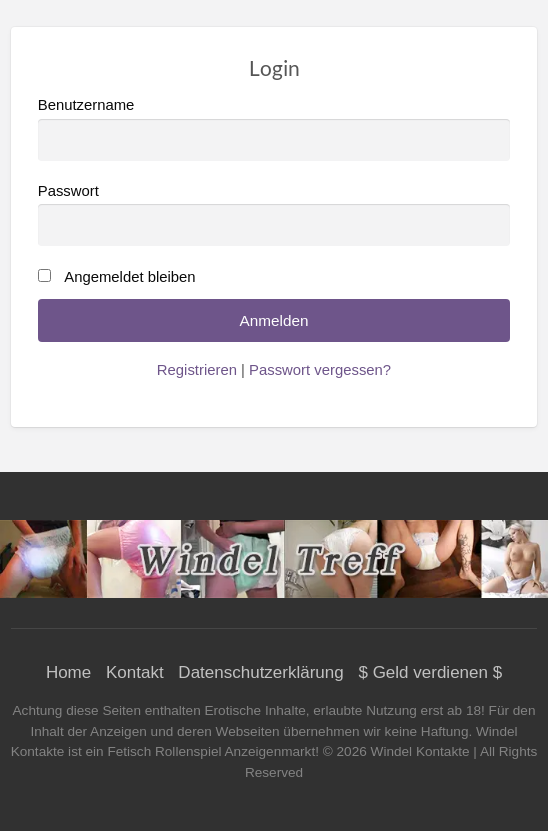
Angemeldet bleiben (129, 277)
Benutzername (274, 128)
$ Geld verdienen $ (430, 672)
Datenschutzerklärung (260, 672)
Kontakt (135, 672)
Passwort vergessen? (320, 370)
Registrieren (197, 370)
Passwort (274, 214)
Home (68, 672)
